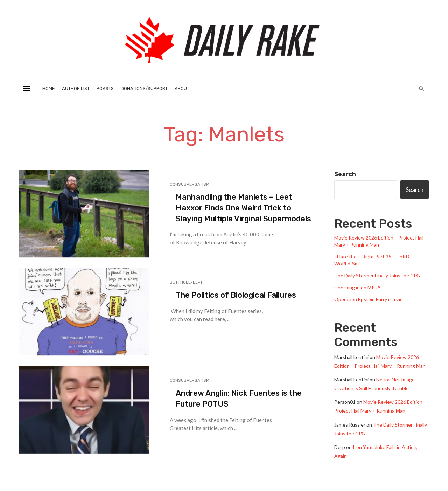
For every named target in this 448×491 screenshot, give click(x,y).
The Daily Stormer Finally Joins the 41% (377, 275)
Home (49, 88)
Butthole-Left (186, 282)
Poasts (105, 88)
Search (345, 174)
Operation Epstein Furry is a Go (369, 299)
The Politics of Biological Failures (236, 295)
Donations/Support (144, 88)
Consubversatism (190, 184)
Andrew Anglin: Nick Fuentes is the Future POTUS (239, 399)
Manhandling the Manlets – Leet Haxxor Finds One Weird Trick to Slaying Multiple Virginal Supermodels (243, 208)
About (182, 88)
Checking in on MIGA (358, 287)
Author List (76, 88)
